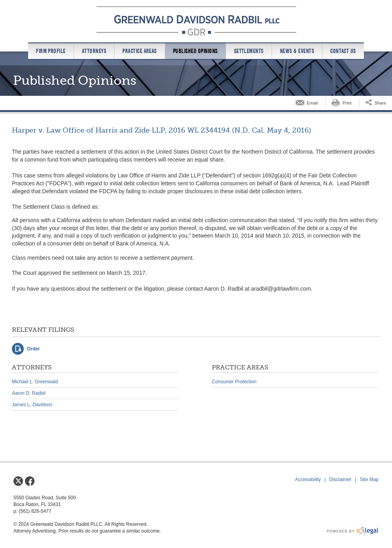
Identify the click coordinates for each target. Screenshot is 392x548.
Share (380, 103)
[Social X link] (18, 481)
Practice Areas (140, 51)
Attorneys (94, 51)
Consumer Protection (234, 382)
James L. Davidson (32, 405)
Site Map (369, 479)
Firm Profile (51, 51)
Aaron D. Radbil (29, 393)
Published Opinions (195, 51)
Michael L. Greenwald (35, 382)
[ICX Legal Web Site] (353, 531)
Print (347, 103)
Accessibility (308, 479)
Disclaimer (341, 479)
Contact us (343, 51)
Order (33, 349)
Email (312, 103)
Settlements (249, 51)
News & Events (297, 51)
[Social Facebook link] (30, 481)
